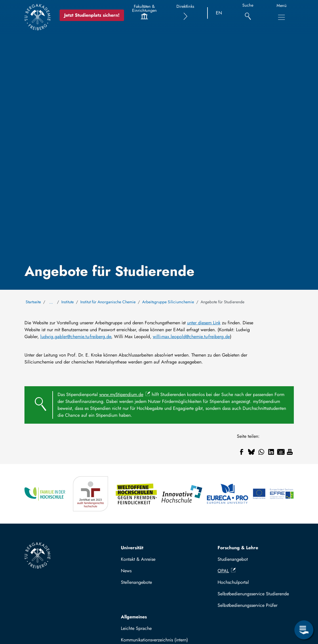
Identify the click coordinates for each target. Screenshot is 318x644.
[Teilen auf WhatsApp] (261, 452)
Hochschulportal (233, 582)
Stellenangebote (136, 582)
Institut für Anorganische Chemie (108, 302)
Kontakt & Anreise (138, 559)
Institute (67, 302)
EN (219, 13)
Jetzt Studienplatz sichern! (92, 15)
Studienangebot (233, 559)
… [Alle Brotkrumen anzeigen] (51, 302)
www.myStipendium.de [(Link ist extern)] (125, 394)
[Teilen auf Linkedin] (271, 452)
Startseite (33, 302)
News (126, 571)
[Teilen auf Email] (281, 452)
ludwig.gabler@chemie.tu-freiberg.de (76, 337)
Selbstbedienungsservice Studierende (253, 594)
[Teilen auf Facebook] (242, 452)
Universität (132, 548)
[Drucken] (290, 452)
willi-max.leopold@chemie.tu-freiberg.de (191, 337)
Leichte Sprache (136, 628)
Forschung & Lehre (238, 548)
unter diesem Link (204, 323)
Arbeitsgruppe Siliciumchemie (168, 302)
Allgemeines (134, 617)
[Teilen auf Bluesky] (252, 452)
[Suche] (248, 13)
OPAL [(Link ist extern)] (227, 571)
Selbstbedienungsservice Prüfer (247, 605)
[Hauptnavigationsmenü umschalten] (281, 17)
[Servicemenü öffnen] (304, 630)
